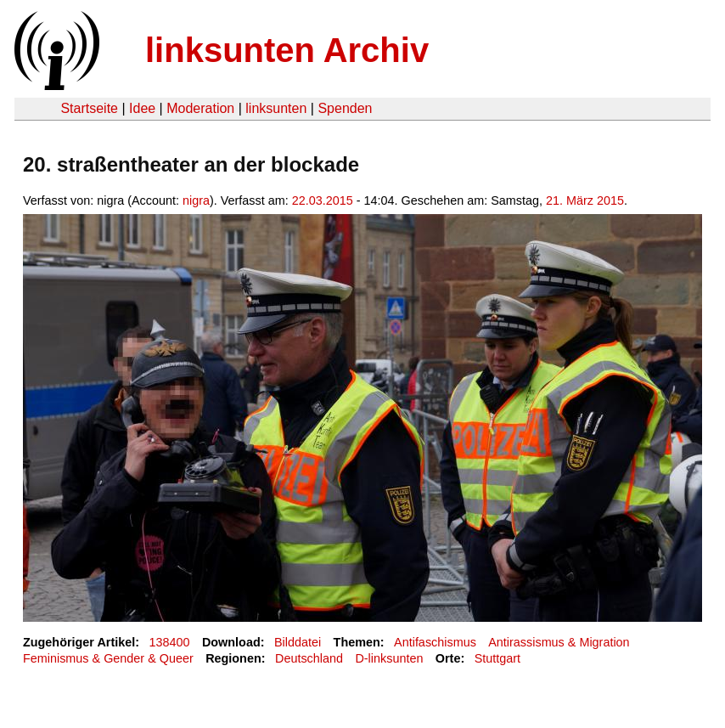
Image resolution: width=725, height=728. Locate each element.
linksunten (276, 108)
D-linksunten (389, 658)
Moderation (200, 108)
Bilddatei (298, 642)
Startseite (89, 108)
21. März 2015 (585, 200)
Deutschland (309, 658)
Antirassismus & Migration (559, 642)
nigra (196, 200)
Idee (142, 108)
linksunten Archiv (287, 50)
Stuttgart (497, 658)
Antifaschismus (435, 642)
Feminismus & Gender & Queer (108, 658)
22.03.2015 (323, 200)
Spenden (345, 108)
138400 (170, 642)
